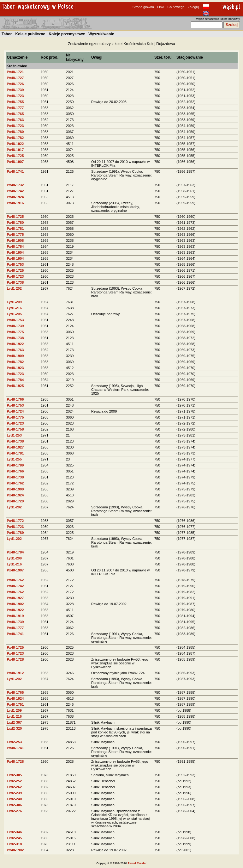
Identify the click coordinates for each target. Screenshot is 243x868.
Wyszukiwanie (101, 34)
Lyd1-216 (14, 308)
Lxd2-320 (15, 728)
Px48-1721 (15, 72)
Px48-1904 (15, 252)
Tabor (7, 34)
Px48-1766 (15, 399)
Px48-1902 (15, 604)
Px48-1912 (15, 673)
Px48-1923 (15, 368)
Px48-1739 (15, 90)
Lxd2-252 (15, 781)
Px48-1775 (15, 234)
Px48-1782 (15, 138)
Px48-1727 (15, 78)
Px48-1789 (15, 465)
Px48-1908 (15, 240)
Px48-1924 (15, 197)
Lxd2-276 (15, 811)
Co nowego (176, 7)
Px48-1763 (15, 120)
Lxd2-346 (15, 832)
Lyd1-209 (14, 302)
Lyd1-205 (14, 314)
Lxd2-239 (15, 793)
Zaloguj (193, 7)
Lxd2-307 (15, 722)
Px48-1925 (15, 386)
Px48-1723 (15, 96)
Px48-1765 (15, 114)
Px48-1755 (15, 102)
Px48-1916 (15, 203)
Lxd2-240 (15, 799)
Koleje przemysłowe (67, 34)
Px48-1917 (15, 150)
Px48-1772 (15, 521)
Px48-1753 (15, 264)
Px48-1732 (15, 185)
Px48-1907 (15, 162)
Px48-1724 (15, 411)
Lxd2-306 (15, 805)
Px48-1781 (15, 229)
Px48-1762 (15, 483)
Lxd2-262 (15, 787)
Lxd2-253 (15, 742)
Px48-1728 (15, 659)
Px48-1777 (15, 108)
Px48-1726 (15, 84)
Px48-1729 (15, 501)
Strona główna (143, 7)
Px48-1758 (15, 429)
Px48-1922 (15, 144)
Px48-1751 (15, 704)
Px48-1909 (15, 356)
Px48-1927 (15, 447)
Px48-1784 (15, 246)
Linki (161, 7)
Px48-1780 (15, 132)
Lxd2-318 (15, 844)
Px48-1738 (15, 282)
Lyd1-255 (14, 459)
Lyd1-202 (14, 288)
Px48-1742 (15, 191)
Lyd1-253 (14, 435)
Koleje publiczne (30, 34)
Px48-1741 (15, 171)
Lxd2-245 (15, 838)
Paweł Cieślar (137, 863)
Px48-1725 (15, 156)
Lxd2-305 (15, 775)
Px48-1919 (15, 616)
